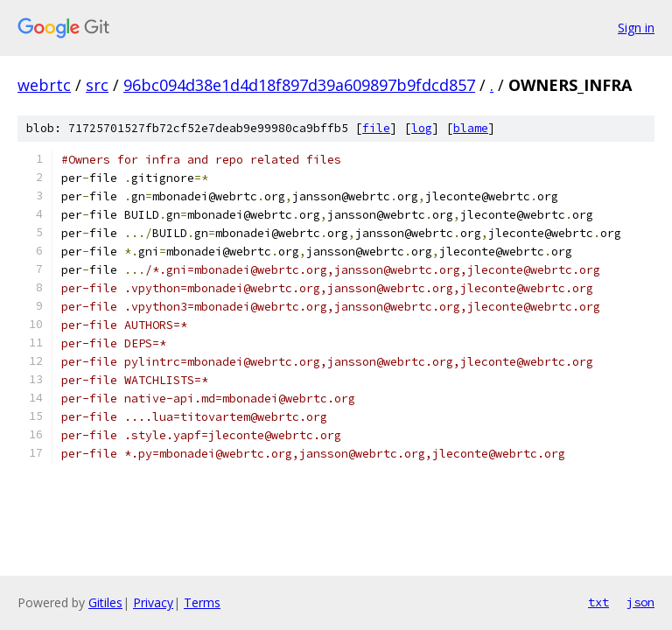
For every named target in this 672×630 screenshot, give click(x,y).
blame (471, 128)
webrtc (44, 85)
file (376, 128)
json (640, 602)
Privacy (153, 602)
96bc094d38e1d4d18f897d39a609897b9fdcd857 (299, 85)
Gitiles (105, 602)
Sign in (636, 28)
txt (598, 602)
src (97, 85)
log (422, 128)
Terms (202, 602)
